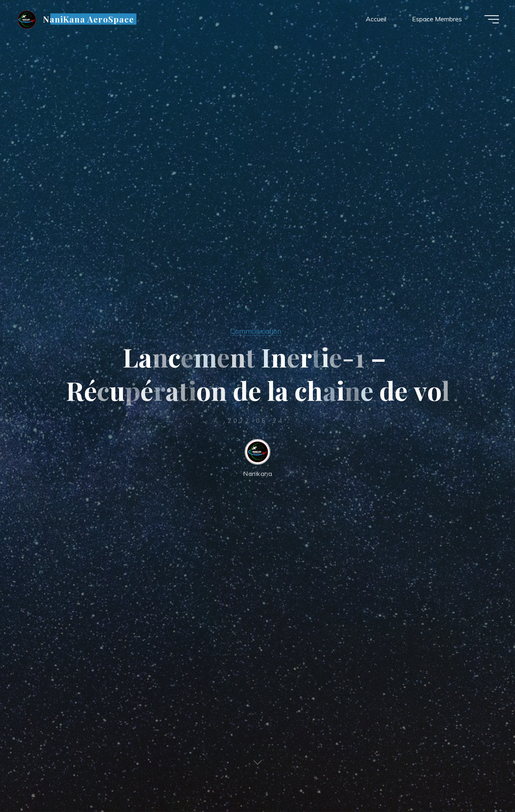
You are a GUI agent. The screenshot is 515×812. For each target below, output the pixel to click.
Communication (256, 331)
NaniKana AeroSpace (89, 19)
